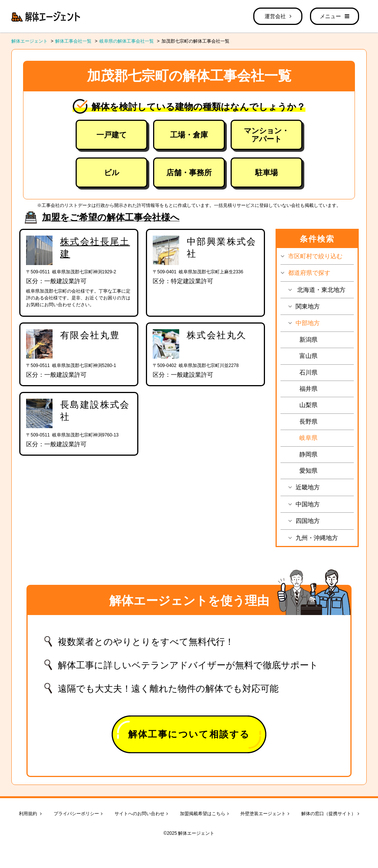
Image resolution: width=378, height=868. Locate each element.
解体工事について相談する (189, 734)
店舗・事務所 (189, 173)
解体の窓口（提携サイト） (330, 814)
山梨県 (308, 405)
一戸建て (112, 135)
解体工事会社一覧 (73, 41)
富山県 (308, 356)
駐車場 (266, 173)
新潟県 (308, 340)
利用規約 (30, 814)
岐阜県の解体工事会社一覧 (127, 41)
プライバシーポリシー (78, 814)
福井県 (308, 389)
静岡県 (308, 454)
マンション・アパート (266, 135)
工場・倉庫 (189, 135)
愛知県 (308, 471)
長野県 (308, 422)
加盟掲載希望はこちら (204, 814)
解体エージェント (29, 41)
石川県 (308, 372)
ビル (112, 173)
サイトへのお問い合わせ (141, 814)
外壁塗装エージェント (265, 814)
